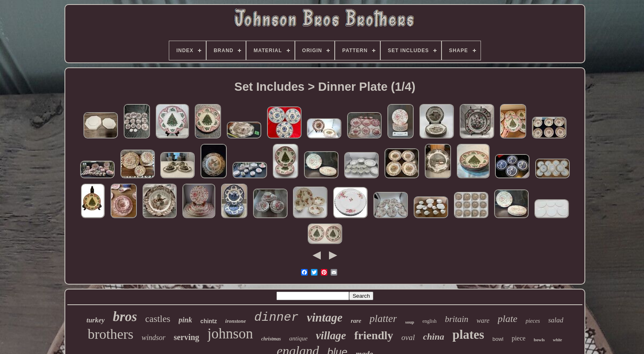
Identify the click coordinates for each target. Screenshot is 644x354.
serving (186, 337)
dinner (276, 317)
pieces (533, 321)
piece (519, 338)
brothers (110, 334)
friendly (374, 335)
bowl (498, 339)
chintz (209, 321)
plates (468, 334)
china (434, 337)
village (331, 336)
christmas (271, 339)
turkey (95, 320)
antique (298, 338)
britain (457, 319)
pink (185, 320)
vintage (325, 317)
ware (483, 321)
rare (356, 321)
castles (158, 319)
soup (409, 322)
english (429, 321)
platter (383, 318)
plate (508, 319)
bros (125, 317)
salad (556, 320)
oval (408, 337)
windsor (154, 338)
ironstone (236, 321)
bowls (539, 340)
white (557, 340)
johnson (230, 334)
